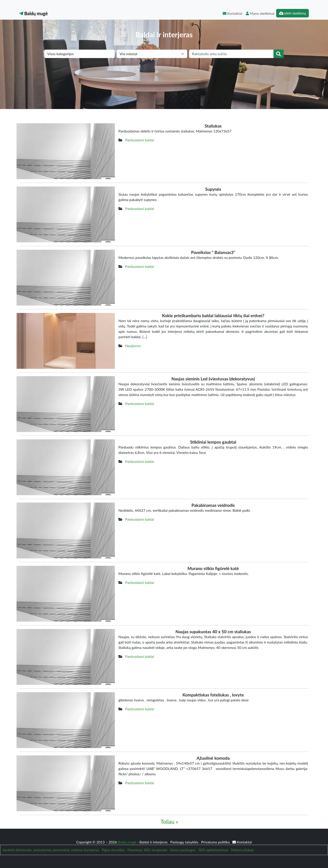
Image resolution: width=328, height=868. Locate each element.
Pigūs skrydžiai (113, 850)
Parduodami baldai (140, 140)
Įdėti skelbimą (292, 13)
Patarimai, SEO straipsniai (147, 850)
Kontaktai (232, 13)
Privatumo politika (216, 842)
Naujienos (133, 346)
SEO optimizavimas (213, 850)
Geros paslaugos (183, 850)
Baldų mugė (34, 13)
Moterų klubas (242, 850)
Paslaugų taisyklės (185, 842)
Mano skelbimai (260, 13)
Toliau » (169, 822)
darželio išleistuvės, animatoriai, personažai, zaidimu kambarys (51, 850)
